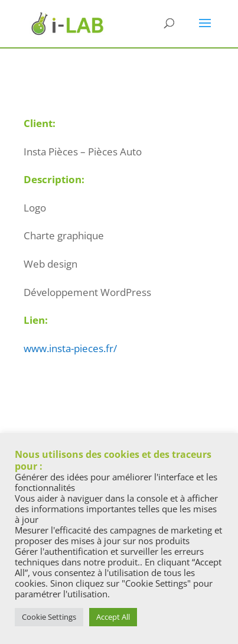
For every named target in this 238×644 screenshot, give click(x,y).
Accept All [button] (113, 617)
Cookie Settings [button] (49, 617)
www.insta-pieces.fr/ (70, 348)
